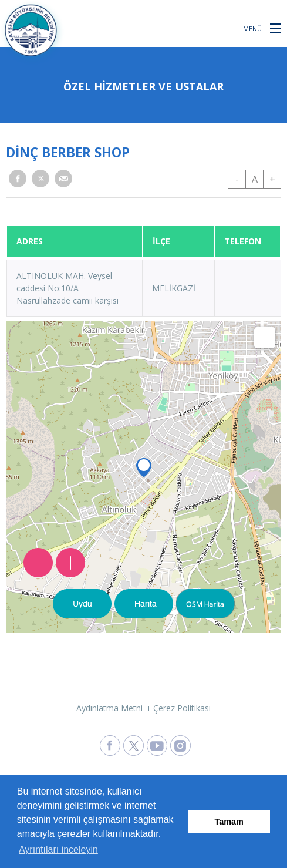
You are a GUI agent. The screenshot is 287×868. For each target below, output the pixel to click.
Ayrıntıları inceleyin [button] (58, 850)
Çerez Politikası (182, 708)
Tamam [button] (229, 822)
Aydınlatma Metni (109, 708)
